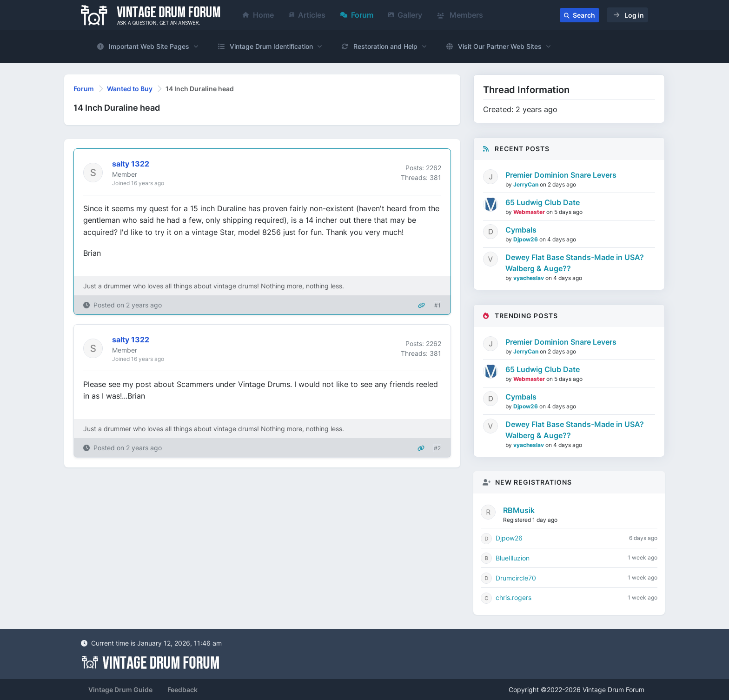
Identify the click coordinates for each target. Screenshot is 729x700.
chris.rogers (514, 597)
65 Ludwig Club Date (543, 202)
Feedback (182, 690)
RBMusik (519, 510)
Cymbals (521, 230)
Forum (357, 15)
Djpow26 (526, 239)
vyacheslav (529, 278)
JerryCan (527, 184)
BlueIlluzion (513, 558)
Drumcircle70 (516, 578)
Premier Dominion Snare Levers (561, 175)
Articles (307, 15)
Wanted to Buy (130, 89)
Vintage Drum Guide (120, 690)
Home (258, 15)
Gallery (405, 15)
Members (460, 15)
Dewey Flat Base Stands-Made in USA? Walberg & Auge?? (575, 263)
